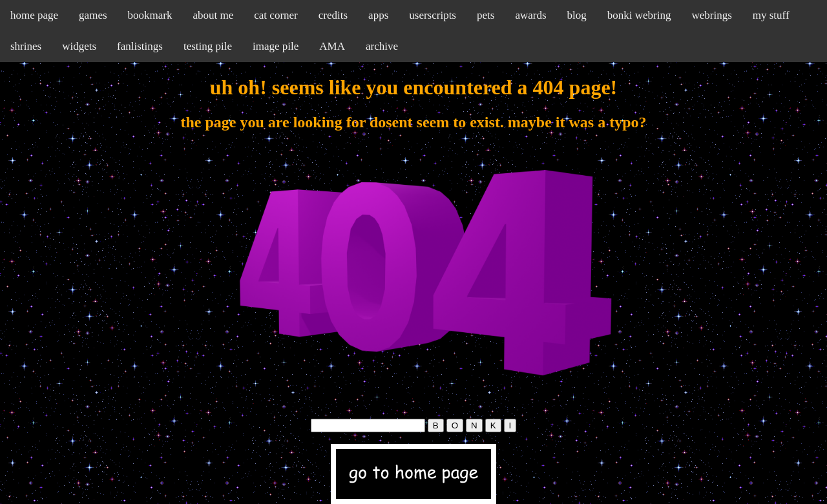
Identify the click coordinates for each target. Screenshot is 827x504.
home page (34, 15)
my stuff (771, 15)
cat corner (276, 15)
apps (378, 15)
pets (486, 15)
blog (577, 15)
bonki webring (639, 15)
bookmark (150, 15)
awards (530, 15)
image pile (276, 46)
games (93, 15)
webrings (711, 15)
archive (382, 46)
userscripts (433, 15)
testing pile (208, 46)
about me (213, 15)
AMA (332, 46)
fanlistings (140, 46)
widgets (79, 46)
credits (333, 15)
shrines (26, 46)
